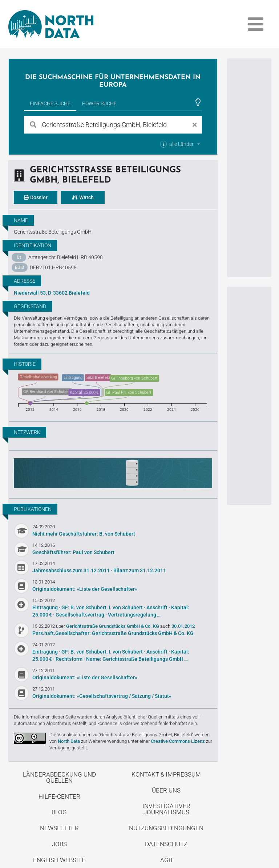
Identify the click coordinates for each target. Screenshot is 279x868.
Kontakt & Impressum (166, 774)
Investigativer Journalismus (166, 809)
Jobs (59, 844)
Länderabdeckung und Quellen (59, 777)
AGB (166, 860)
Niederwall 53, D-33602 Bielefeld (52, 293)
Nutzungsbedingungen (166, 828)
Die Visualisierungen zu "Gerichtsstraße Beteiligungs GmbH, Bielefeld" (121, 735)
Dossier (36, 197)
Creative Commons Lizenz (178, 741)
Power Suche (99, 103)
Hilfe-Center (59, 797)
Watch (83, 197)
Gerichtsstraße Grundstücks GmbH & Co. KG (113, 626)
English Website (59, 860)
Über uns (166, 790)
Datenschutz (166, 844)
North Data (69, 741)
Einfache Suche (50, 103)
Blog (59, 812)
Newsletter (59, 828)
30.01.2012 (183, 626)
